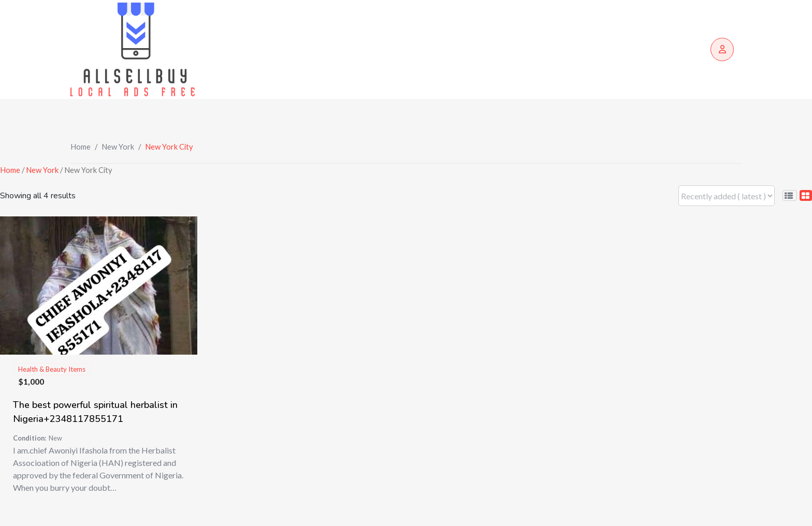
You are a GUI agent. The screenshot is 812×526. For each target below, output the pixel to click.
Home (81, 147)
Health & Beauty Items (52, 369)
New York (118, 147)
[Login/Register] (722, 49)
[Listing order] (727, 196)
